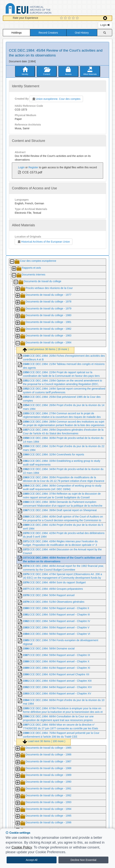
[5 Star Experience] (78, 18)
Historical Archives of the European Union (43, 242)
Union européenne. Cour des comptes (56, 99)
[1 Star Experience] (62, 18)
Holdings (17, 33)
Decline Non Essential (83, 860)
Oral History (82, 33)
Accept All (32, 860)
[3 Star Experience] (70, 18)
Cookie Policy (22, 847)
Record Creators (48, 33)
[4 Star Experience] (74, 18)
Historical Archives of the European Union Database (39, 9)
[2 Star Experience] (66, 18)
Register (33, 167)
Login (105, 25)
